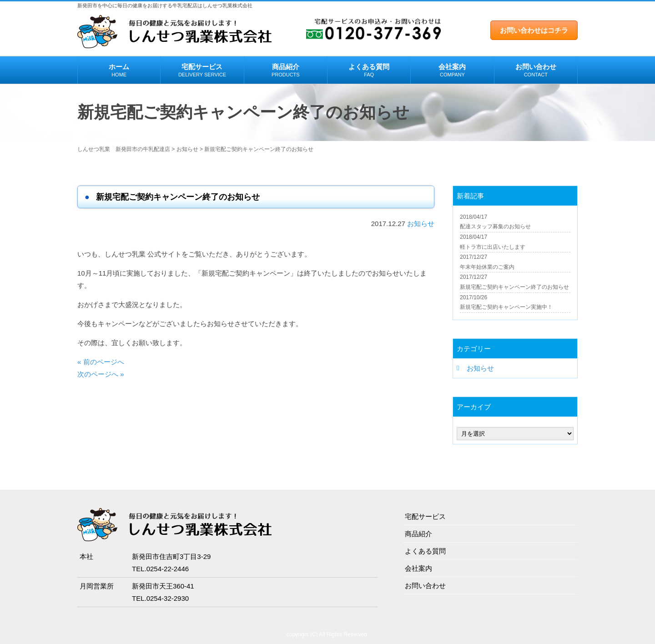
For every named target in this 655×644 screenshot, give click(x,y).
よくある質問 (369, 70)
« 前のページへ (101, 362)
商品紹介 (286, 70)
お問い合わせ (536, 70)
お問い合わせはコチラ (534, 30)
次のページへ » (101, 374)
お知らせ (421, 224)
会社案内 (452, 70)
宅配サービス (202, 70)
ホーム (119, 70)
